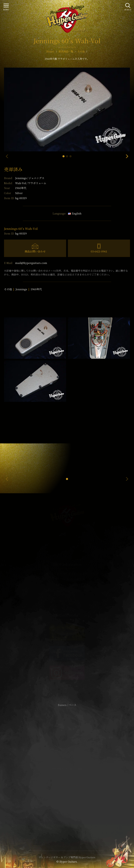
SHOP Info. (67, 601)
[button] (64, 156)
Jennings (30, 178)
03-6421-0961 (99, 251)
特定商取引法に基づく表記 (67, 769)
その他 (8, 289)
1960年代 (36, 289)
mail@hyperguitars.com (31, 263)
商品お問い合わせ (35, 251)
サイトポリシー (67, 763)
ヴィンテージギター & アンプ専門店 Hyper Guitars (67, 857)
